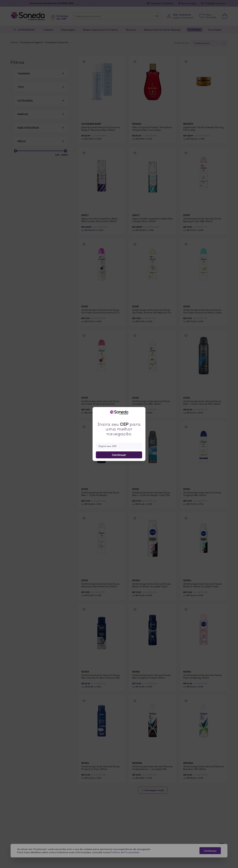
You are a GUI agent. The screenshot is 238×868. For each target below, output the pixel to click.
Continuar (119, 455)
